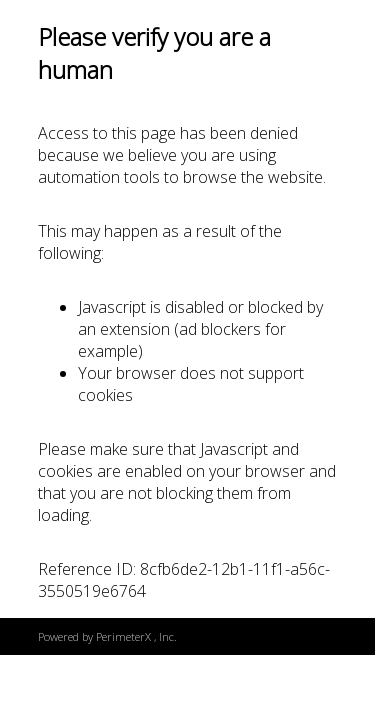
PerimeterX (123, 636)
